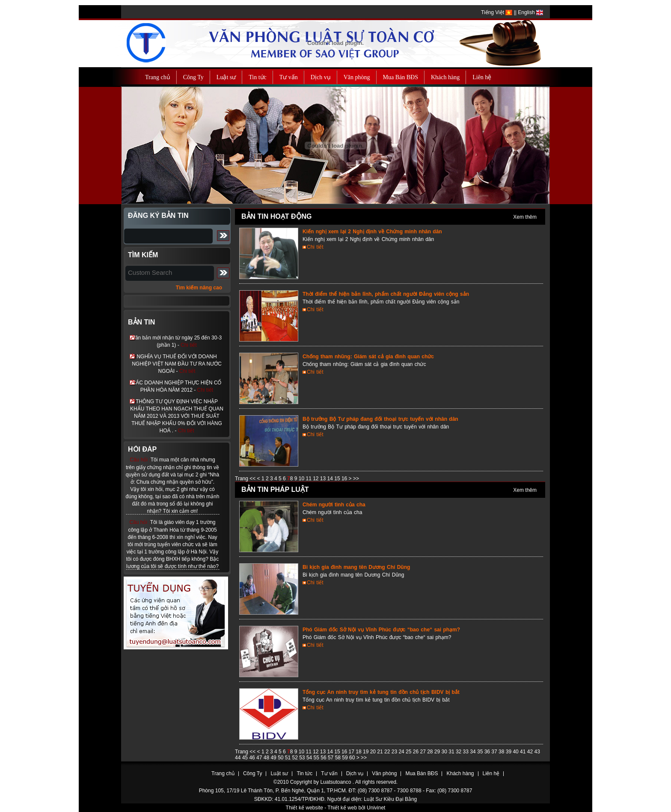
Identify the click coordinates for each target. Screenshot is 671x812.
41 (524, 752)
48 (267, 758)
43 (537, 752)
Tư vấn (329, 773)
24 (402, 752)
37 (495, 752)
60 (353, 758)
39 (509, 752)
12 (316, 479)
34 (474, 752)
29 (438, 752)
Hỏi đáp (142, 449)
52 (296, 758)
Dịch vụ (355, 773)
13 (324, 479)
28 (431, 752)
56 (324, 758)
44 (239, 758)
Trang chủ (223, 773)
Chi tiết (189, 345)
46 (253, 758)
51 (289, 758)
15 (338, 479)
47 (260, 758)
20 (374, 752)
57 (331, 758)
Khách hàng (460, 773)
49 (274, 758)
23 (395, 752)
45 (246, 758)
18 (359, 752)
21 (381, 752)
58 (339, 758)
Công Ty (252, 773)
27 (423, 752)
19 (367, 752)
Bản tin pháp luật (275, 489)
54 (310, 758)
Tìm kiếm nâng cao (199, 288)
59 (346, 758)
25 (409, 752)
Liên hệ (491, 773)
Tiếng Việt (497, 12)
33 (467, 752)
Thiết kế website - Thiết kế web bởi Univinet (336, 808)
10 (302, 479)
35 (481, 752)
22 (388, 752)
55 (317, 758)
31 (452, 752)
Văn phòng (384, 773)
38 (502, 752)
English (530, 12)
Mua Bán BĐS (422, 773)
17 (352, 752)
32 (459, 752)
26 (417, 752)
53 (303, 758)
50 (281, 758)
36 (488, 752)
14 (331, 479)
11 (309, 479)
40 (516, 752)
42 (531, 752)
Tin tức (304, 773)
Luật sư (279, 773)
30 (445, 752)
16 (345, 479)
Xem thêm (525, 217)
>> (356, 479)
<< (252, 479)
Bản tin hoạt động (277, 216)
